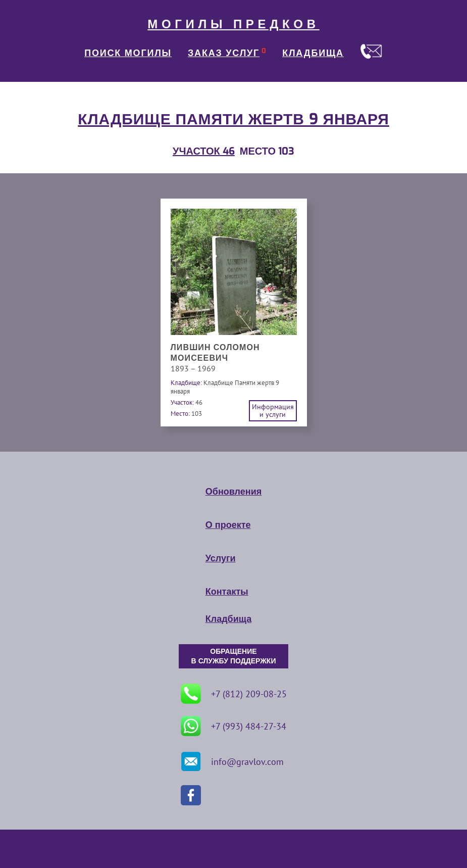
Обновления (233, 492)
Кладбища (228, 619)
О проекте (228, 525)
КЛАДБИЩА (313, 53)
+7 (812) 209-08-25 (234, 694)
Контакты (227, 592)
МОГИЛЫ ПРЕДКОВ (233, 24)
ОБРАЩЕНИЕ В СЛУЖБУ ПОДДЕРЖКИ (234, 656)
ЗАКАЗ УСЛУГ (224, 53)
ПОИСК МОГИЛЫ (128, 53)
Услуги (221, 558)
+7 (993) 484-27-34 (233, 726)
